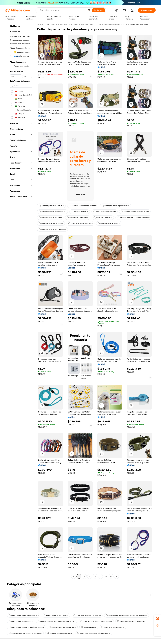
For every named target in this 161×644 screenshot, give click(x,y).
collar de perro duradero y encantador (96, 621)
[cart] (125, 11)
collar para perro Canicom (105, 212)
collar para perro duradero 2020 (52, 212)
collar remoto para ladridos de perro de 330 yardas (127, 615)
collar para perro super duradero (115, 206)
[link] (158, 618)
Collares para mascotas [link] (138, 24)
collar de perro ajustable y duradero (24, 615)
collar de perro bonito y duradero (83, 206)
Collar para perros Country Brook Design (25, 633)
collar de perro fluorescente (21, 621)
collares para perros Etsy (78, 218)
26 (111, 576)
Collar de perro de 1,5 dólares (56, 615)
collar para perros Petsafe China (62, 627)
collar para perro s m (103, 218)
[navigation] (20, 301)
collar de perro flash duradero (60, 633)
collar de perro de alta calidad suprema (133, 218)
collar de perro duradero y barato (135, 212)
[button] (89, 10)
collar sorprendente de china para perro (94, 633)
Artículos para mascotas (57, 24)
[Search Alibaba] (62, 10)
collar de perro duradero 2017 (51, 206)
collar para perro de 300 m (113, 627)
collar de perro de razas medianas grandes (26, 627)
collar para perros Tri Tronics (51, 223)
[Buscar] (99, 10)
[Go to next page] (116, 576)
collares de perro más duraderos (131, 621)
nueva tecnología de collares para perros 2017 (56, 621)
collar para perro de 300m (109, 223)
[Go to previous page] (74, 576)
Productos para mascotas (82, 24)
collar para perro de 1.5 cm (50, 218)
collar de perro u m (80, 212)
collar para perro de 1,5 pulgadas (52, 229)
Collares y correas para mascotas (111, 24)
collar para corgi (89, 627)
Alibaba (40, 24)
